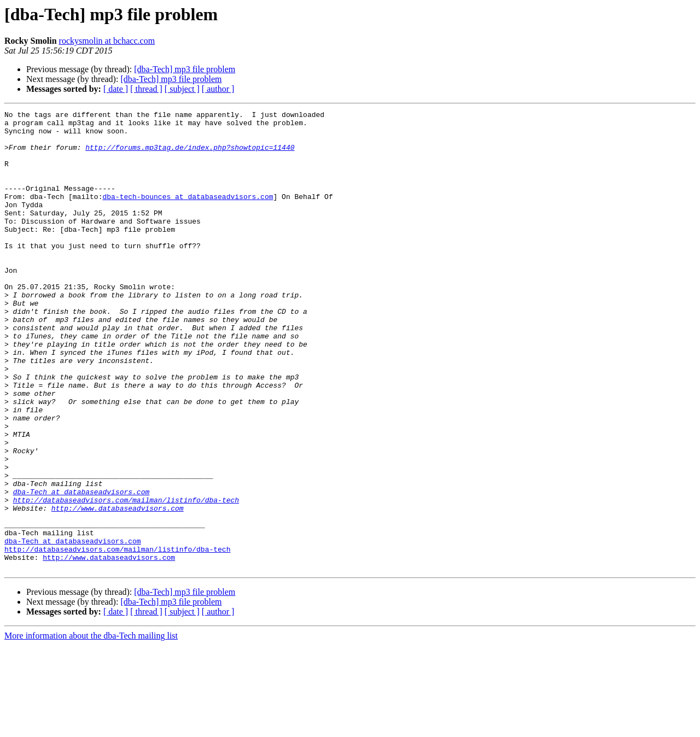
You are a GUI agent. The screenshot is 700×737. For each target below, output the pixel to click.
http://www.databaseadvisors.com (118, 588)
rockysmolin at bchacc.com (107, 41)
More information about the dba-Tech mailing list (91, 727)
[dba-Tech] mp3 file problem (185, 69)
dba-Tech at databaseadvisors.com (81, 569)
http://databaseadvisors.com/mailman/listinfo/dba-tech (126, 578)
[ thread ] (146, 89)
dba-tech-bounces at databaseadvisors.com (188, 214)
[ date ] (116, 89)
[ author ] (218, 89)
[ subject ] (182, 89)
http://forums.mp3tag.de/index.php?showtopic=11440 (190, 155)
